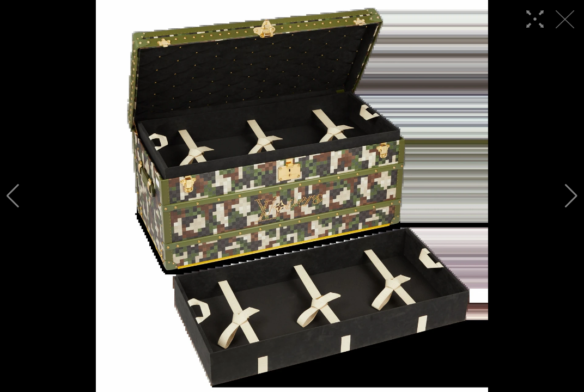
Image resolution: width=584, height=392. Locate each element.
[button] (13, 196)
